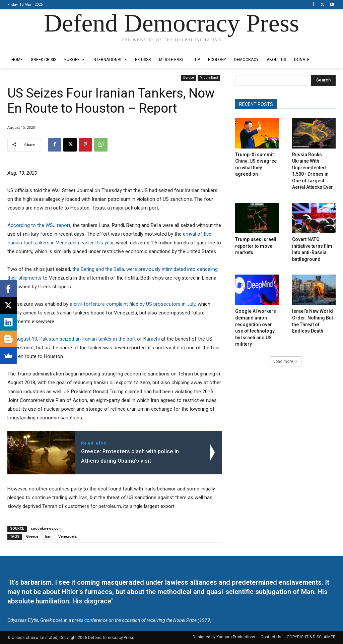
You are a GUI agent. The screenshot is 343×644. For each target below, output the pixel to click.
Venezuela (67, 537)
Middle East (209, 78)
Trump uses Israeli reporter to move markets (256, 246)
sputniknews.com (46, 529)
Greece (32, 537)
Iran (48, 537)
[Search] (323, 80)
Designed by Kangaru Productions (33, 46)
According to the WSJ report (39, 225)
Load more (286, 361)
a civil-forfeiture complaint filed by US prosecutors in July (132, 304)
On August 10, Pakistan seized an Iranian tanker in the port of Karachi (84, 339)
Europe (189, 78)
